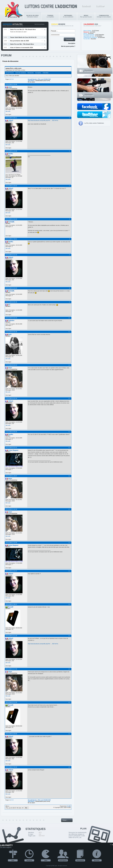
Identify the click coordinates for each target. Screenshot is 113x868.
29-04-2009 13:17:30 (11, 669)
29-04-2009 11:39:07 (11, 476)
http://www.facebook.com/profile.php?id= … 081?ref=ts (43, 120)
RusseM (11, 607)
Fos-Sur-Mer (87, 39)
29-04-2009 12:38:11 (11, 604)
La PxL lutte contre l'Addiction (94, 123)
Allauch (85, 33)
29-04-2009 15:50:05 (11, 734)
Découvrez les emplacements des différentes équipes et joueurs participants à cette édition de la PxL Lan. (78, 835)
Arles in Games (87, 31)
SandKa (10, 242)
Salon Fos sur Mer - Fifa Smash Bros (22, 44)
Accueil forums (10, 73)
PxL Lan (55, 866)
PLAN (83, 829)
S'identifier (46, 73)
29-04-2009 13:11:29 (11, 636)
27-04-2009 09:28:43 (11, 365)
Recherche (31, 73)
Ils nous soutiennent (68, 16)
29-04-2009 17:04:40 (11, 767)
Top (111, 845)
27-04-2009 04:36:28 (11, 332)
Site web (8, 111)
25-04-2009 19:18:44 (11, 288)
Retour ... (65, 820)
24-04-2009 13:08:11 (11, 118)
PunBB (69, 806)
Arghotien (11, 321)
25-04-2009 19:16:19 (11, 255)
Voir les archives (39, 24)
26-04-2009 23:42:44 (11, 318)
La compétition (50, 16)
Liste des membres (21, 73)
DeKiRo (10, 154)
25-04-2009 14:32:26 (11, 219)
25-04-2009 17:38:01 (11, 239)
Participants (63, 860)
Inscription (72, 43)
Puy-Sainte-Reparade (89, 35)
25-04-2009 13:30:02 (11, 186)
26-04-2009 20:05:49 (11, 302)
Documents (80, 860)
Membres (31, 833)
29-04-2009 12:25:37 (11, 571)
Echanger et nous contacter (104, 16)
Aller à (17, 807)
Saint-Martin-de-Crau (89, 36)
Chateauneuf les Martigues (90, 37)
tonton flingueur (13, 450)
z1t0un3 (10, 120)
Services (97, 860)
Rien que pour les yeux (86, 16)
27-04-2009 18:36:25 (11, 432)
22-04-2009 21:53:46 (11, 84)
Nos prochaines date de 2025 (19, 41)
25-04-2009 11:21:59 (11, 151)
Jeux (46, 860)
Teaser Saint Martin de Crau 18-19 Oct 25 (23, 37)
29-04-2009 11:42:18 (11, 509)
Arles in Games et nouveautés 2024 (22, 48)
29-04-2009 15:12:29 (11, 702)
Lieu (13, 860)
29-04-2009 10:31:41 (11, 448)
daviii (10, 334)
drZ (9, 305)
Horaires (29, 860)
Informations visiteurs (32, 16)
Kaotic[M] (11, 222)
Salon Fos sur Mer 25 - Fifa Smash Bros (23, 29)
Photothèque (89, 70)
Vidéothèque (88, 94)
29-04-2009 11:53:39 (11, 543)
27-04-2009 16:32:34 (11, 398)
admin (10, 87)
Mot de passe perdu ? (68, 46)
